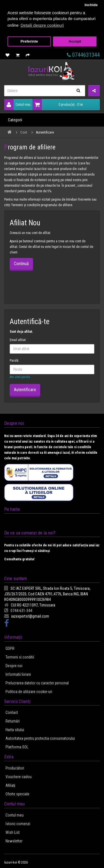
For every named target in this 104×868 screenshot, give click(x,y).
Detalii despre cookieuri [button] (42, 25)
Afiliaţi (10, 785)
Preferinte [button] (29, 41)
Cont (24, 132)
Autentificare (45, 132)
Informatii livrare (18, 674)
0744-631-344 (18, 611)
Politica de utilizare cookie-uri (29, 692)
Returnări (13, 721)
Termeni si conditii (20, 657)
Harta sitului (15, 730)
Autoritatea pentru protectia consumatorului (40, 738)
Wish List (13, 832)
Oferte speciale (17, 794)
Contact (12, 712)
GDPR (10, 648)
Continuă (21, 264)
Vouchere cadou (19, 777)
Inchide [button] (91, 5)
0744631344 (83, 55)
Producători (15, 768)
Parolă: (14, 361)
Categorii (15, 120)
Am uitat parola (20, 377)
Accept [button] (75, 41)
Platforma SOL (17, 747)
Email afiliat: (18, 340)
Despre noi (14, 666)
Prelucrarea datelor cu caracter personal (37, 683)
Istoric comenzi (18, 824)
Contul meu (17, 105)
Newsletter (14, 841)
